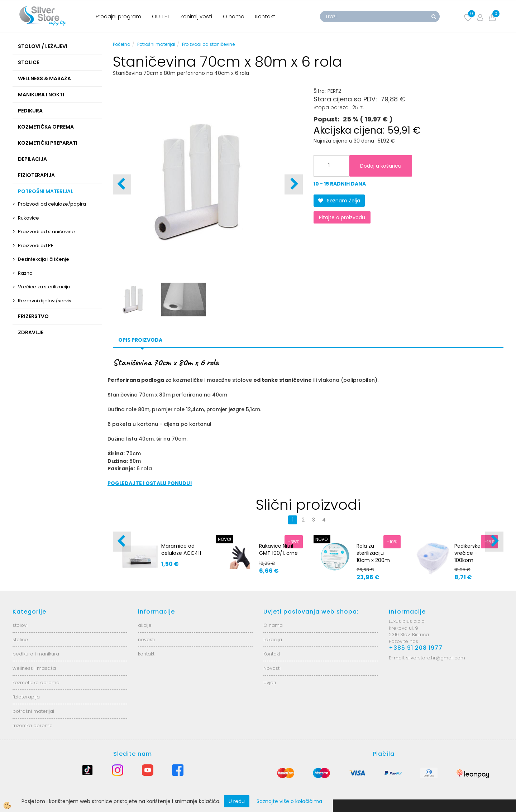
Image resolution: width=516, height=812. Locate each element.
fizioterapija (26, 697)
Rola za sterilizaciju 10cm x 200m (373, 553)
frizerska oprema (33, 725)
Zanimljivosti (196, 16)
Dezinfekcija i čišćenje (44, 259)
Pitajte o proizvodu (342, 217)
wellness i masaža (34, 668)
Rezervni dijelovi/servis (45, 301)
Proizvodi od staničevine (46, 232)
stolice (20, 640)
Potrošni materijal (156, 44)
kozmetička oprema (36, 683)
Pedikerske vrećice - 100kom (467, 553)
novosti (146, 640)
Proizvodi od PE (36, 246)
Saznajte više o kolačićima (289, 801)
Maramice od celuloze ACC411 (181, 549)
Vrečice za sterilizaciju (44, 287)
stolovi (20, 625)
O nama (234, 16)
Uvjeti (270, 683)
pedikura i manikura (36, 654)
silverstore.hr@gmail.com (436, 658)
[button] (294, 184)
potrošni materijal (33, 711)
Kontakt (265, 16)
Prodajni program (118, 16)
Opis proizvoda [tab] (140, 340)
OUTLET (161, 16)
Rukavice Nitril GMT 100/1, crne (278, 549)
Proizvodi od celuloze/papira (52, 204)
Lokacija (273, 640)
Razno (25, 273)
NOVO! (224, 539)
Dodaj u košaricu (381, 166)
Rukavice (28, 218)
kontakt (146, 654)
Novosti (272, 668)
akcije (145, 625)
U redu (237, 801)
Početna (122, 44)
